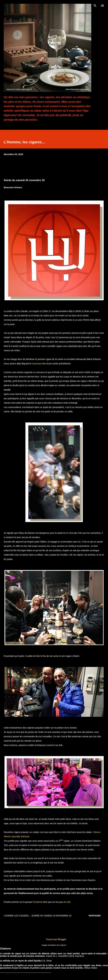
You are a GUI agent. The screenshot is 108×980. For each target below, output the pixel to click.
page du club (64, 902)
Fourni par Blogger (54, 939)
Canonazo (37, 364)
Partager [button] (95, 916)
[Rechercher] (95, 6)
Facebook (37, 902)
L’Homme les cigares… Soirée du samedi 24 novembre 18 (37, 916)
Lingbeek (63, 945)
